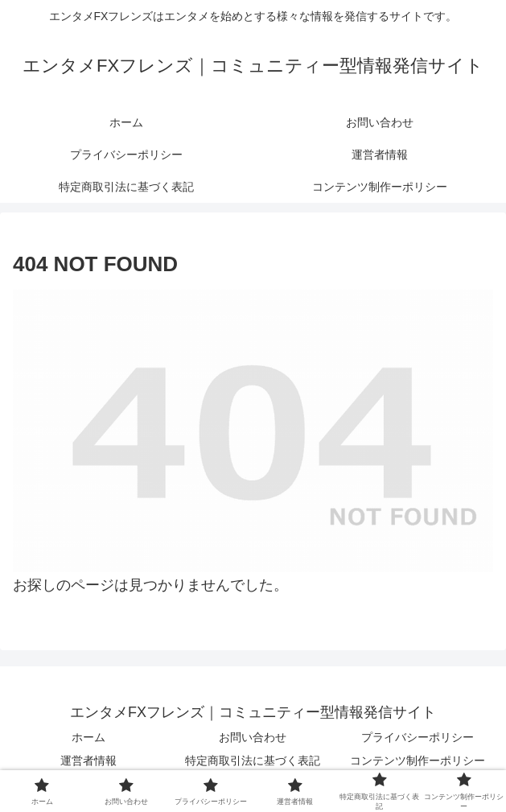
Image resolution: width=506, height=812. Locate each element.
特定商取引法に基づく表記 (253, 760)
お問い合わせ (253, 737)
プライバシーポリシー (418, 737)
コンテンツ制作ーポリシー (418, 760)
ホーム (88, 737)
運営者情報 (88, 760)
